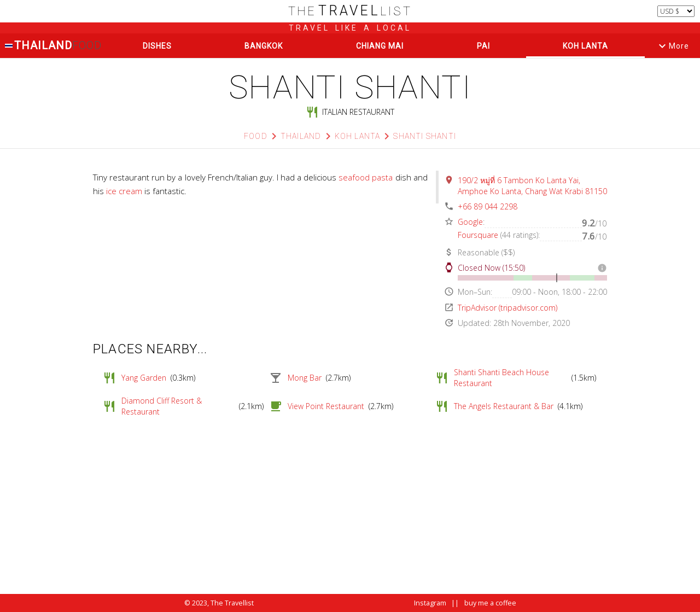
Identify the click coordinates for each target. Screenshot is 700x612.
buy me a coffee (490, 603)
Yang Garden (144, 378)
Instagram (430, 603)
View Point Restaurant (326, 406)
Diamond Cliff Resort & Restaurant (162, 406)
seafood (354, 177)
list (350, 11)
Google (470, 222)
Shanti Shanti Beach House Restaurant (501, 378)
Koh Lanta (585, 46)
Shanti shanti (425, 136)
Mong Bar (305, 378)
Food (256, 136)
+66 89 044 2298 (488, 206)
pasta (382, 177)
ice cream (124, 191)
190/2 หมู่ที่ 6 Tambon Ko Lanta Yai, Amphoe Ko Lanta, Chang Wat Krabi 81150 (532, 186)
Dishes (157, 46)
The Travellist (232, 603)
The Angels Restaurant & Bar (504, 406)
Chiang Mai (380, 46)
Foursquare (478, 235)
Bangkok (264, 46)
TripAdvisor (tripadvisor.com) (507, 308)
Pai (483, 46)
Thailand (53, 46)
